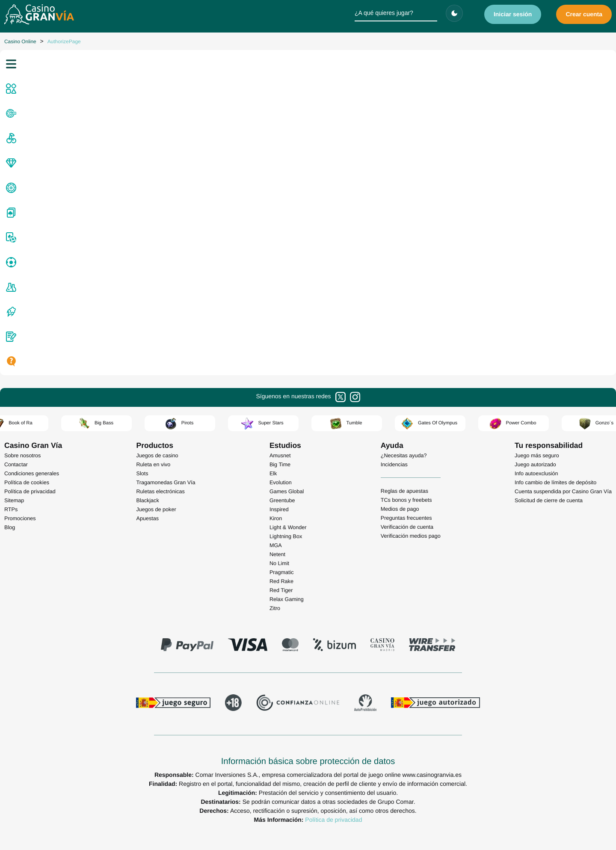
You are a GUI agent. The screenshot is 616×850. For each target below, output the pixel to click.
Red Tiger (281, 590)
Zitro (275, 608)
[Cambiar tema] (454, 13)
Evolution (281, 483)
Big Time (280, 465)
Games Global (287, 492)
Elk (273, 474)
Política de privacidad (333, 820)
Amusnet (280, 456)
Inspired (279, 509)
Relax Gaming (287, 599)
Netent (277, 554)
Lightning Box (286, 536)
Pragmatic (282, 572)
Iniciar (513, 14)
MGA (276, 545)
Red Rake (281, 581)
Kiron (276, 518)
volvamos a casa (416, 306)
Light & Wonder (288, 527)
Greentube (282, 501)
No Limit (279, 563)
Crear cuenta (584, 14)
